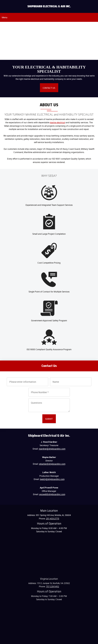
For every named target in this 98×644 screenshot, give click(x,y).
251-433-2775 (53, 519)
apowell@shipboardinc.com (52, 494)
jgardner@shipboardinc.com (52, 449)
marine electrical (57, 122)
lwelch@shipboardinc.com (52, 479)
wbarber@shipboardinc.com (52, 464)
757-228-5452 (53, 586)
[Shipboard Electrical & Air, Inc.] (49, 6)
